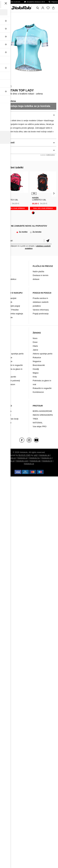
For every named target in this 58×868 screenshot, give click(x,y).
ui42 (36, 455)
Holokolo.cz (11, 458)
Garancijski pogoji (12, 306)
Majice (36, 373)
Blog (6, 271)
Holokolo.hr (47, 461)
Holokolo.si (10, 461)
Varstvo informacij (41, 310)
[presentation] (4, 193)
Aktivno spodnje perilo (14, 354)
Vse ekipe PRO (40, 426)
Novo (6, 338)
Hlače (6, 346)
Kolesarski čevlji (11, 419)
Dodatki (7, 415)
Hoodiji (36, 369)
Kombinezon (9, 384)
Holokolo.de (35, 461)
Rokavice (8, 358)
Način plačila (39, 271)
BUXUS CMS (25, 455)
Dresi (6, 342)
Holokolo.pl (22, 458)
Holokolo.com (22, 461)
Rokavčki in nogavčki (13, 365)
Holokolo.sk (44, 455)
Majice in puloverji (12, 381)
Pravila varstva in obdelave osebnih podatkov (41, 302)
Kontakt (7, 275)
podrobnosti (8, 143)
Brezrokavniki (10, 377)
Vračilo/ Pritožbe (11, 310)
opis (4, 115)
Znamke (8, 423)
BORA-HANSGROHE (42, 411)
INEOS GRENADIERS (43, 415)
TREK (35, 419)
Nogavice (8, 361)
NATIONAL (38, 423)
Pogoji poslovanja (41, 314)
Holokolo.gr (29, 464)
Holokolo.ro (46, 458)
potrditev (48, 241)
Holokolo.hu (34, 458)
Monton (7, 86)
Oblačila (8, 411)
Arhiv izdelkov (10, 279)
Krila (35, 377)
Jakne (7, 350)
